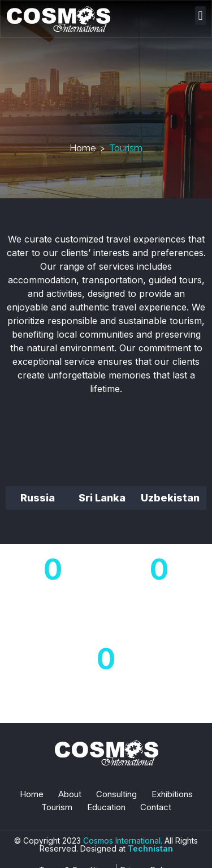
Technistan (150, 848)
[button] (200, 16)
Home (83, 148)
